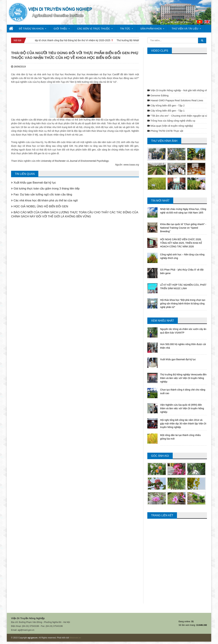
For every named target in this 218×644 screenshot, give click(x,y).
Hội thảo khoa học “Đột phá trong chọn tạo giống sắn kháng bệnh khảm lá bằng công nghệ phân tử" (183, 304)
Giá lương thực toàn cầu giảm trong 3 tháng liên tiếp (45, 189)
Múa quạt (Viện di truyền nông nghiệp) (170, 126)
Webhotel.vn (75, 638)
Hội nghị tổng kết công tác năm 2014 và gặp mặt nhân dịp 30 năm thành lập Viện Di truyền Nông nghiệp (183, 424)
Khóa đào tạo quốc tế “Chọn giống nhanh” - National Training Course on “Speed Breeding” (183, 228)
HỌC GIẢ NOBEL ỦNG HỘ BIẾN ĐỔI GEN (40, 206)
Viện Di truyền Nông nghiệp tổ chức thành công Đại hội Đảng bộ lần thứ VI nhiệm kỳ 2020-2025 (60, 40)
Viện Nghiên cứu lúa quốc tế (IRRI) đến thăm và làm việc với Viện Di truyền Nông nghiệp (182, 408)
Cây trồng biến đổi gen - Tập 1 (166, 111)
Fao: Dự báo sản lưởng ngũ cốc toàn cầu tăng (42, 194)
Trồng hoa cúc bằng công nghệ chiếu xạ (171, 121)
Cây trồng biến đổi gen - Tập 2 (166, 106)
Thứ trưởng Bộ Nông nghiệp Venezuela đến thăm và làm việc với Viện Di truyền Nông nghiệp (183, 378)
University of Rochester (53, 161)
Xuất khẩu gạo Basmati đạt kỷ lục (34, 183)
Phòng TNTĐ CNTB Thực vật (165, 131)
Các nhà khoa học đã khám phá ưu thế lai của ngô (44, 200)
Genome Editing (158, 96)
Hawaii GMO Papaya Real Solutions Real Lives (175, 100)
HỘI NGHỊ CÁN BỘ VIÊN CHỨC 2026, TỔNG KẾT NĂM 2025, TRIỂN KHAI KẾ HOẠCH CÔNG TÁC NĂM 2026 (181, 243)
